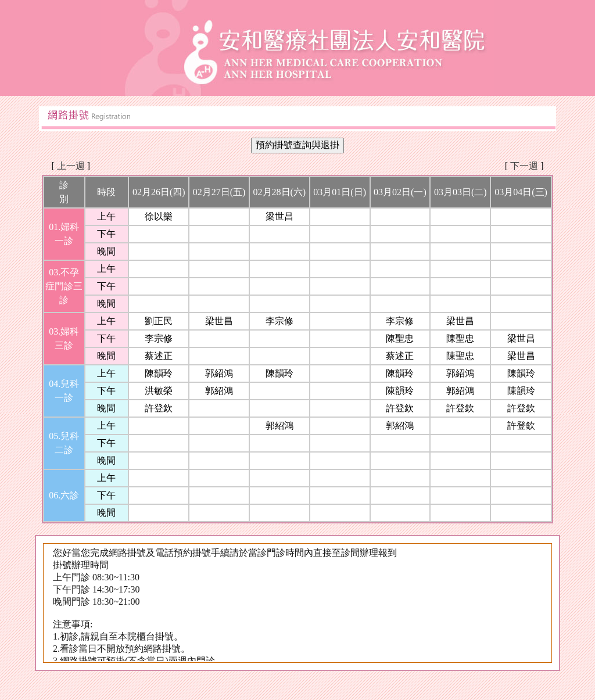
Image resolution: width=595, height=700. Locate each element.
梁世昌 (279, 216)
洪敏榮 (159, 391)
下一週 (524, 166)
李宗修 (279, 321)
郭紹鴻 (219, 373)
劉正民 (159, 321)
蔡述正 (159, 356)
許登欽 (159, 408)
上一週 (71, 166)
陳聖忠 (400, 338)
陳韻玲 (159, 373)
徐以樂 (159, 216)
